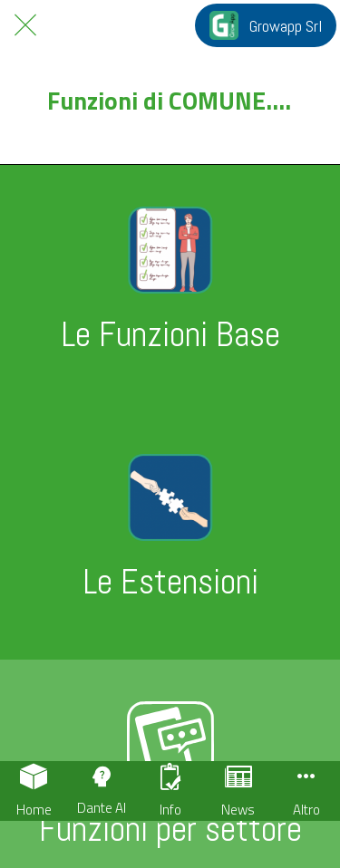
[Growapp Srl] (266, 25)
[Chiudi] (25, 25)
